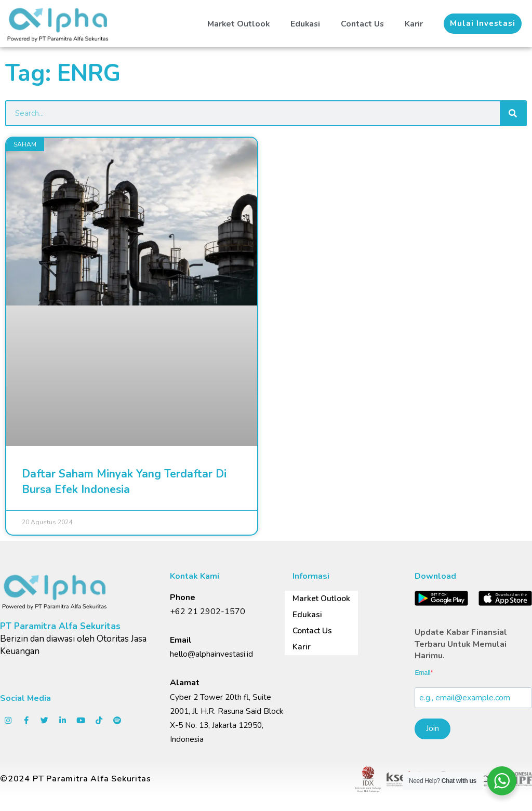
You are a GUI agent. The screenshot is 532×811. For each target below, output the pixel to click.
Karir (414, 22)
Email (422, 673)
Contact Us (362, 22)
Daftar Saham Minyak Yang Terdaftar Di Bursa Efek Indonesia (124, 481)
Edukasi (304, 22)
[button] (483, 23)
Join (433, 728)
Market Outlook (236, 22)
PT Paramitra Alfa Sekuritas (60, 626)
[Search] (513, 113)
